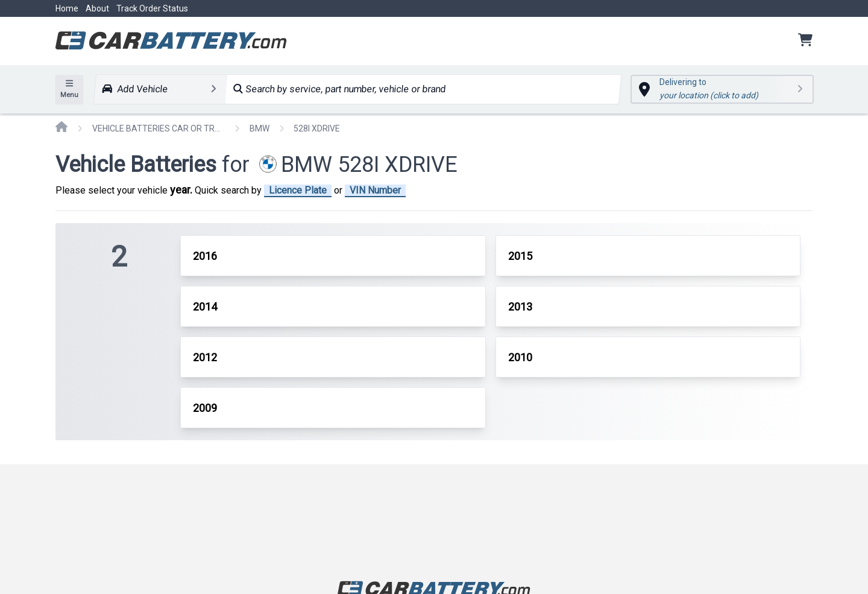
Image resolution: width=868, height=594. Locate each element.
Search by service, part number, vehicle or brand (340, 89)
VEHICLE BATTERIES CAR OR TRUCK (159, 128)
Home (67, 8)
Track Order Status (152, 8)
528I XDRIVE (317, 128)
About (97, 8)
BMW (259, 128)
